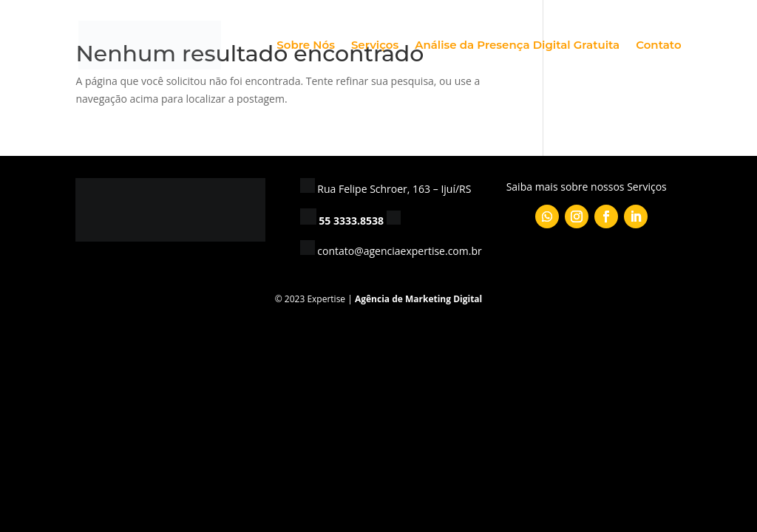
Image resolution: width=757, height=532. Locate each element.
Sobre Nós (306, 46)
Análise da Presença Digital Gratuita (517, 46)
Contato (658, 46)
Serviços (375, 46)
